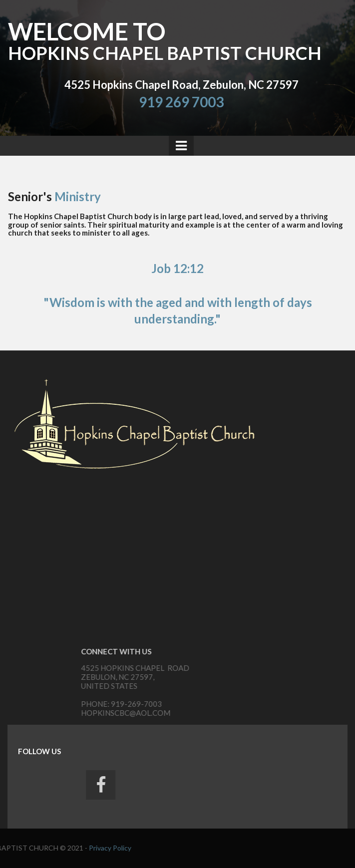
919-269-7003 (252, 704)
